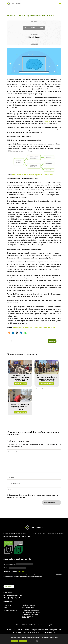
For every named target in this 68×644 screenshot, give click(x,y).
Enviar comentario (51, 503)
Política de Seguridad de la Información (39, 632)
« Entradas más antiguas (42, 389)
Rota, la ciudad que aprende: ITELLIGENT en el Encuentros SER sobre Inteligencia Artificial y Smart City (47, 378)
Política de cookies (26, 630)
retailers (47, 121)
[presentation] (17, 581)
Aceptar (14, 641)
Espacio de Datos (20, 384)
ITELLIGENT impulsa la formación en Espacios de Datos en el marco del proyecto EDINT (20, 378)
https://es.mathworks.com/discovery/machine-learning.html (32, 175)
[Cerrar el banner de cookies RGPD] (37, 641)
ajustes (56, 638)
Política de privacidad (44, 630)
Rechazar (23, 641)
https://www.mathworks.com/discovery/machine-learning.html (34, 327)
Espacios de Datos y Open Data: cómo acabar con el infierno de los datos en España (20, 407)
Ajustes (31, 641)
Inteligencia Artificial (34, 28)
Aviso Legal (21, 572)
